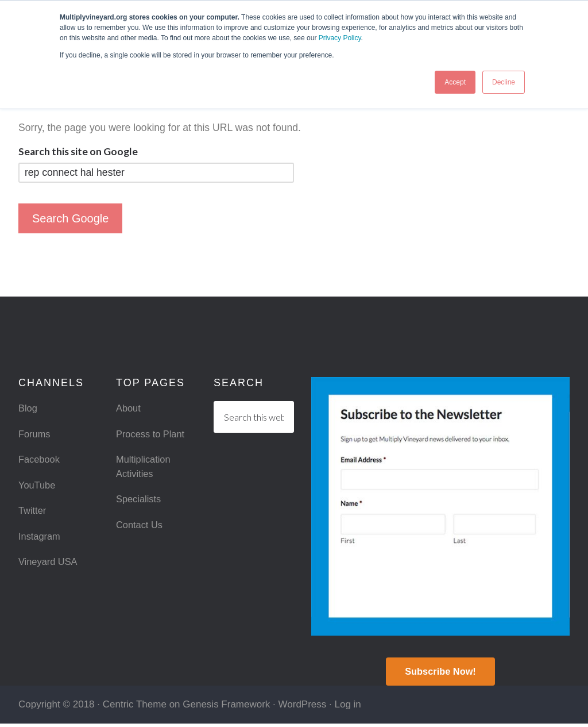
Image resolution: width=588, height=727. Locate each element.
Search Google (70, 218)
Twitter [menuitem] (33, 516)
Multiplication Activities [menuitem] (145, 470)
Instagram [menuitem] (41, 542)
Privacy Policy (340, 38)
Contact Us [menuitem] (141, 530)
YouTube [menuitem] (38, 488)
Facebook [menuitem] (40, 462)
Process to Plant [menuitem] (153, 435)
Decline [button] (504, 82)
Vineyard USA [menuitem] (50, 568)
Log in (347, 708)
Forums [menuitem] (36, 435)
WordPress (303, 708)
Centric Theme (135, 708)
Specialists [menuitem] (140, 504)
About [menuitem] (129, 409)
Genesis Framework (226, 708)
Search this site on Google (78, 151)
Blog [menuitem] (28, 409)
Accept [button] (455, 82)
